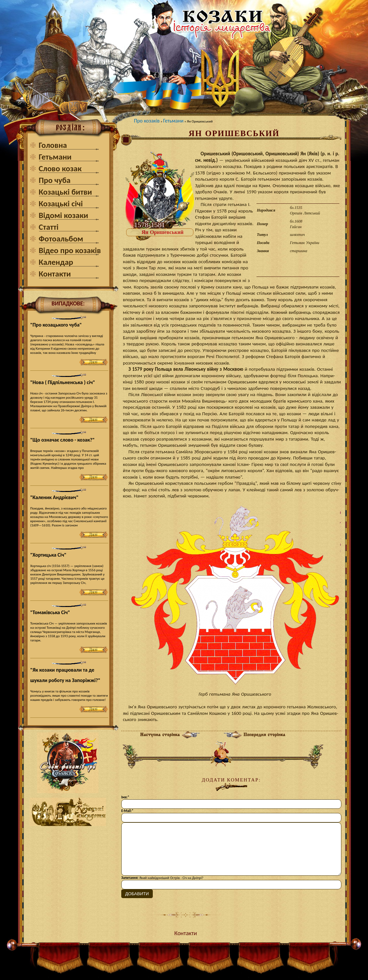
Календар (56, 262)
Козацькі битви (65, 192)
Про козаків (147, 121)
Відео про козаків (70, 250)
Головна (53, 145)
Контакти (55, 274)
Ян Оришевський (163, 232)
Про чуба (55, 180)
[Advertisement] (68, 871)
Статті (49, 227)
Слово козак (60, 168)
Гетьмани (55, 157)
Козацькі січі (61, 204)
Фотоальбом (61, 239)
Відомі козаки (63, 215)
